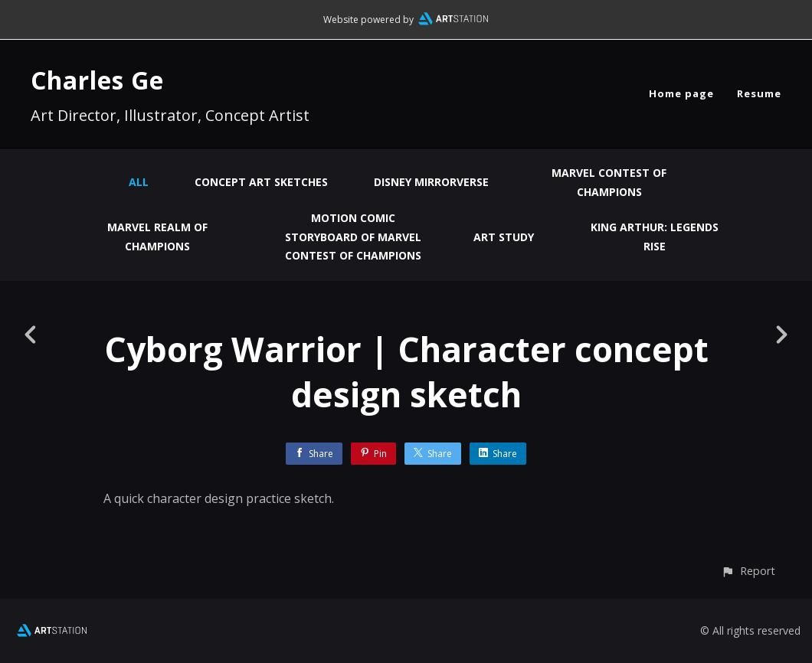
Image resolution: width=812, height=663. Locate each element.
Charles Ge (97, 80)
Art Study (504, 237)
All (139, 182)
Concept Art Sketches (261, 182)
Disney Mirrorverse (431, 182)
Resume (759, 93)
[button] (748, 571)
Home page (681, 93)
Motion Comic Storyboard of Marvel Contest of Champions (353, 237)
